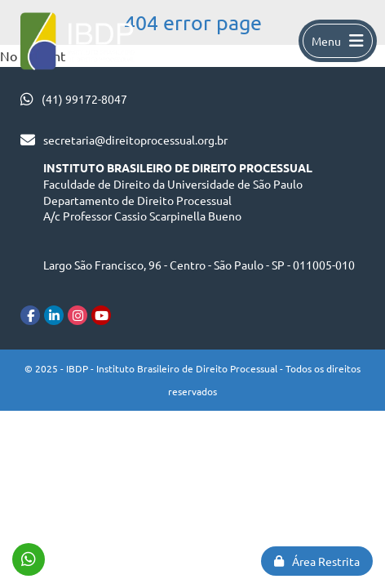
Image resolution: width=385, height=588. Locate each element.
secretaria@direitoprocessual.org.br (135, 140)
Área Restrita (317, 561)
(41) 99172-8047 (84, 99)
